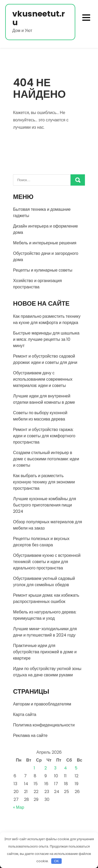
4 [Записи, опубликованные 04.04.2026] (65, 768)
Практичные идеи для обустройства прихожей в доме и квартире (45, 652)
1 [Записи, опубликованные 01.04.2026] (34, 768)
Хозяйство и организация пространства (38, 284)
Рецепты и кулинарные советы (43, 270)
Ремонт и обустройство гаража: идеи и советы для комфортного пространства (44, 436)
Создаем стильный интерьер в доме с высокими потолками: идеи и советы (46, 459)
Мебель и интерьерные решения (45, 243)
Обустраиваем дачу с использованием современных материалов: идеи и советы (43, 379)
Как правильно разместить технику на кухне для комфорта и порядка (47, 319)
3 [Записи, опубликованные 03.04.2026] (55, 768)
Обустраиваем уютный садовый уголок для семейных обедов (44, 582)
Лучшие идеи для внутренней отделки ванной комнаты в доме (44, 399)
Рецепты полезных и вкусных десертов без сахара (41, 542)
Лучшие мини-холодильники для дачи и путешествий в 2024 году (45, 632)
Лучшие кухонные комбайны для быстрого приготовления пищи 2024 (45, 505)
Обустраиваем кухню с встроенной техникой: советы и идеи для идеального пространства (47, 562)
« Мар (19, 807)
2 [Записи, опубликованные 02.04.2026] (46, 768)
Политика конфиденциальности (44, 725)
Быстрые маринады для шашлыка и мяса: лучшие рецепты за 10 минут (46, 339)
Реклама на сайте (30, 735)
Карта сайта (25, 715)
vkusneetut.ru (39, 18)
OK (57, 861)
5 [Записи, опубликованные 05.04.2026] (76, 768)
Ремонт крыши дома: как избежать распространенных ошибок (46, 598)
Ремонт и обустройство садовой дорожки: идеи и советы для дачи (45, 359)
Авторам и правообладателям (42, 704)
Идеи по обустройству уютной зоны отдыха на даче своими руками (47, 672)
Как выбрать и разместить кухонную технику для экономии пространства (44, 482)
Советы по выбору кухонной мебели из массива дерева (40, 416)
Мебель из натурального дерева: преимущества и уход (45, 615)
